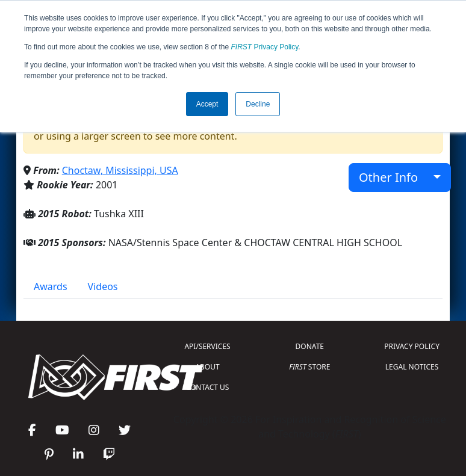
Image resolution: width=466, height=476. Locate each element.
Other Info (395, 177)
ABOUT (207, 367)
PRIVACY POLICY (412, 346)
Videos (103, 286)
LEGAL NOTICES (412, 367)
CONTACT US (208, 387)
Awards (51, 286)
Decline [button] (258, 104)
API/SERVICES (207, 346)
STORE (309, 367)
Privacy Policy (265, 47)
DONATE (310, 346)
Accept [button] (207, 104)
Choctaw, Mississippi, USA (120, 170)
